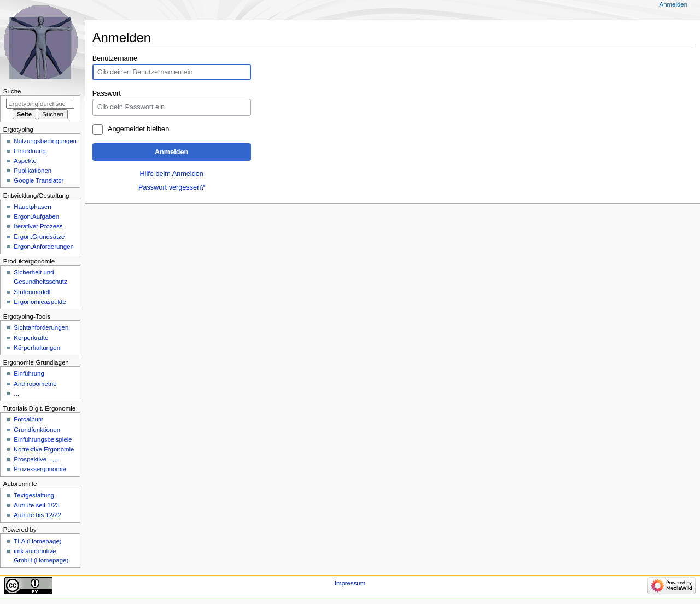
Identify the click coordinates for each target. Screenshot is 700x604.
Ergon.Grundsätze (39, 237)
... (16, 394)
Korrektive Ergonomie (44, 449)
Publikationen (33, 171)
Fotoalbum (28, 419)
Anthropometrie (35, 384)
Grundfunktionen (37, 430)
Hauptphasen (32, 207)
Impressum (350, 583)
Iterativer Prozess (38, 226)
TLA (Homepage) (37, 541)
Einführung (29, 373)
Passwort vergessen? (171, 187)
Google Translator (39, 180)
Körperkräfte (31, 338)
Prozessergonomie (40, 469)
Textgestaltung (34, 495)
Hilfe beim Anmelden (171, 174)
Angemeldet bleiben (138, 129)
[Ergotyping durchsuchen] (40, 104)
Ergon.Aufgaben (36, 216)
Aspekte (25, 161)
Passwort (107, 93)
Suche (12, 91)
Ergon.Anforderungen (44, 247)
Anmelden (171, 152)
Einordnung (30, 151)
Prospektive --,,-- (37, 459)
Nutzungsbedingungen (45, 141)
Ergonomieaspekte (40, 302)
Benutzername (115, 58)
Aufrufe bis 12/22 (37, 515)
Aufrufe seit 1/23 (36, 505)
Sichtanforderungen (41, 327)
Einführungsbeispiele (43, 439)
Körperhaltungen (37, 348)
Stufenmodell (32, 292)
